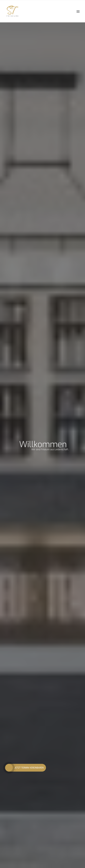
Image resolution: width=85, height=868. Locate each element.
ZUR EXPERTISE (42, 446)
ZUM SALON (42, 374)
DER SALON (42, 362)
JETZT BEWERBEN (42, 509)
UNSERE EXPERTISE (42, 433)
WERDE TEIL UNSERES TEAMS (42, 497)
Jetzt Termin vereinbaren (43, 267)
